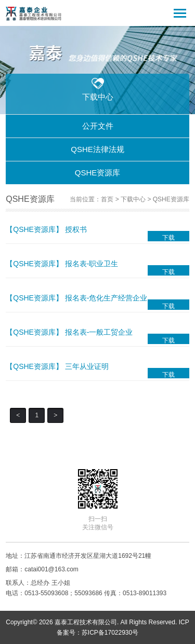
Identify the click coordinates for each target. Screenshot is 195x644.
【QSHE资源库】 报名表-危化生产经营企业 (76, 298)
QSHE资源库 (98, 173)
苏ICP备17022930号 (110, 633)
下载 (168, 238)
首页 (107, 199)
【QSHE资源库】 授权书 (46, 229)
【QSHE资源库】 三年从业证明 (57, 366)
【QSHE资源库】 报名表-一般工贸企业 (69, 332)
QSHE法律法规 (97, 149)
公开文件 (98, 126)
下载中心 (133, 199)
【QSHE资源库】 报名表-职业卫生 (62, 264)
